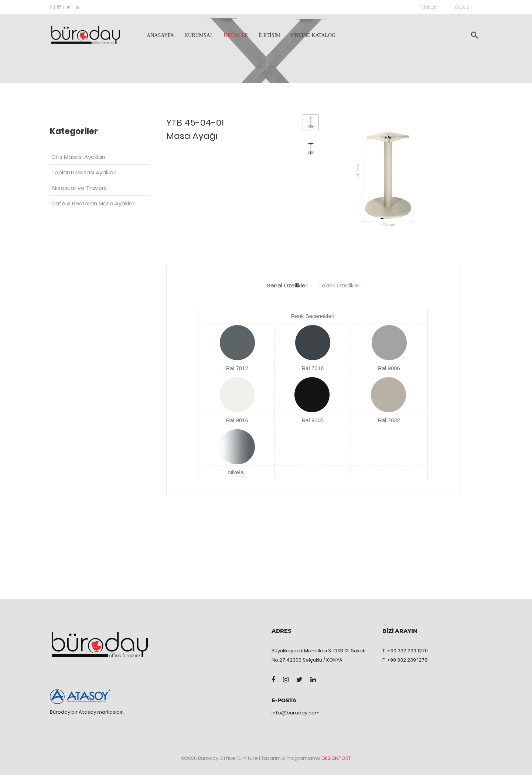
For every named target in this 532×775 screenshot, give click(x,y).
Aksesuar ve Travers (79, 188)
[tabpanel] (388, 175)
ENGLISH (464, 7)
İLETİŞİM (270, 35)
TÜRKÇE (428, 7)
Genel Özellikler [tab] (287, 286)
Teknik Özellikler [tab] (339, 286)
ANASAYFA (160, 35)
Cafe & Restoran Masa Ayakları (93, 203)
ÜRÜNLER (236, 35)
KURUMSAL (199, 35)
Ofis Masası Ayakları (78, 157)
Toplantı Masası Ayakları (84, 172)
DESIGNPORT (336, 758)
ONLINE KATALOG (313, 35)
